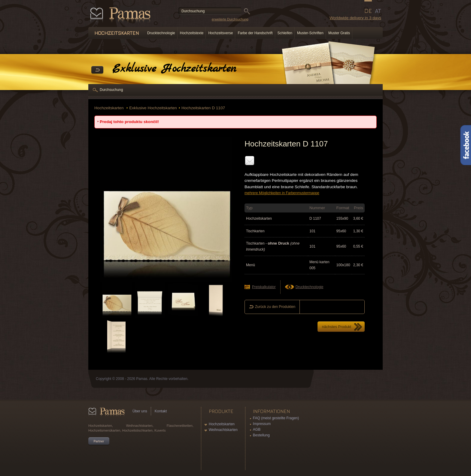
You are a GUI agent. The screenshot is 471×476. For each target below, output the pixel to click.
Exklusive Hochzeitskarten (153, 108)
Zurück (97, 70)
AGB (257, 429)
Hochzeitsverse (220, 33)
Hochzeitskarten (109, 108)
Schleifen (285, 33)
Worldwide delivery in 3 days (355, 18)
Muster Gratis (339, 33)
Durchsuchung (111, 90)
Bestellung (261, 435)
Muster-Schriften (310, 33)
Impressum (262, 424)
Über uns (140, 411)
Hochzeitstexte (192, 33)
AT (378, 11)
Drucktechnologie (161, 33)
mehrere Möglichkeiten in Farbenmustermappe (282, 193)
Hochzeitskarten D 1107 (203, 108)
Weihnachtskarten (223, 430)
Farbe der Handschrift (255, 33)
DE (368, 11)
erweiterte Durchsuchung (230, 19)
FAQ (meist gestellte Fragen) (276, 418)
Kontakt (161, 411)
